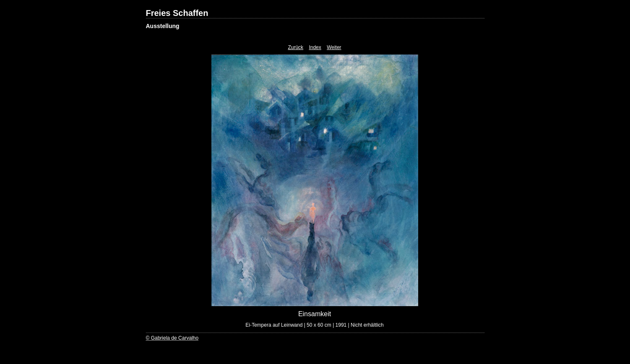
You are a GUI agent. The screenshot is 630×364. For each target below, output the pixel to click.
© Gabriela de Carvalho (172, 338)
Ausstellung (163, 26)
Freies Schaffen (177, 13)
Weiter (334, 47)
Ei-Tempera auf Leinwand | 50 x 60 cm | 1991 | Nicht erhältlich (315, 325)
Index (315, 47)
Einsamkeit (315, 314)
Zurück (295, 47)
